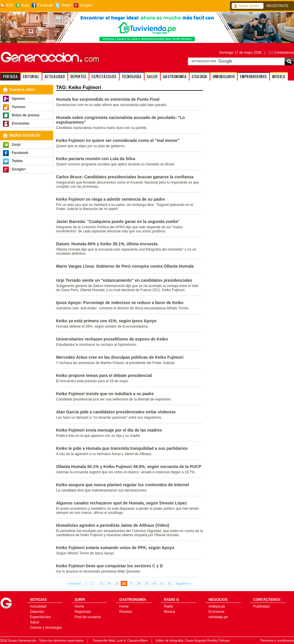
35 (117, 583)
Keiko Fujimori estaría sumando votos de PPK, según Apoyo (115, 548)
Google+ (86, 5)
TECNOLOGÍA (132, 77)
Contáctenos (284, 53)
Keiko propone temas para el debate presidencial (104, 375)
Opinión (18, 99)
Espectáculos (40, 617)
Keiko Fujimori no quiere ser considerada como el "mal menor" (118, 140)
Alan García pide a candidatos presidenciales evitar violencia (116, 412)
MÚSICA (279, 77)
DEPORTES (79, 77)
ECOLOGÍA (200, 77)
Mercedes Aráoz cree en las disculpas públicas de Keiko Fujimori (120, 357)
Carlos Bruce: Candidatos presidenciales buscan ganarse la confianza (125, 177)
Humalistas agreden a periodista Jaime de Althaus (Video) (113, 525)
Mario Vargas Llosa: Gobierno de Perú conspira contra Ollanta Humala (125, 266)
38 (139, 583)
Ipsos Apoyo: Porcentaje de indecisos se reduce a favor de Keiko (120, 303)
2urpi (25, 5)
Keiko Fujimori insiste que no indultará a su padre (105, 394)
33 (101, 583)
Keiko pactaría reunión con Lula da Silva (96, 159)
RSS (10, 5)
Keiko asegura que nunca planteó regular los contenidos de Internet (123, 485)
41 (162, 583)
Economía (216, 612)
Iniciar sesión (249, 6)
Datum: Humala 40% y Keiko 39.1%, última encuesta (107, 244)
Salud (35, 622)
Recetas (126, 612)
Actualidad (38, 606)
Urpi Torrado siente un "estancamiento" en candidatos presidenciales (124, 280)
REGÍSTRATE (278, 6)
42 (170, 583)
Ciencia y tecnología (46, 628)
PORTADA (10, 77)
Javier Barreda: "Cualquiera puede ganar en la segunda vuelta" (118, 222)
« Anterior (74, 583)
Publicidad (261, 606)
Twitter (66, 5)
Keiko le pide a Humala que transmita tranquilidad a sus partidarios (122, 448)
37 (131, 583)
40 (154, 583)
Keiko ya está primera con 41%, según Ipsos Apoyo (106, 321)
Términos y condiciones (277, 640)
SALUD (152, 77)
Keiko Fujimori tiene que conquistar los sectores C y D (109, 566)
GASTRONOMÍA (175, 77)
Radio (168, 606)
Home (79, 606)
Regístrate (83, 612)
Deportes (37, 612)
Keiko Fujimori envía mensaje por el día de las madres (109, 430)
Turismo (19, 107)
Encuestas (21, 123)
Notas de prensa (25, 115)
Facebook (45, 5)
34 (109, 583)
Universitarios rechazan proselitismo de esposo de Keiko (112, 339)
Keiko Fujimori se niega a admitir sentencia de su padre (110, 199)
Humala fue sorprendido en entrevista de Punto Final (108, 99)
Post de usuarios (88, 617)
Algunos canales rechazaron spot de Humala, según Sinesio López (121, 503)
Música (169, 612)
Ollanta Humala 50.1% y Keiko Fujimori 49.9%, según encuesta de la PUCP (129, 467)
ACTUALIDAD (55, 77)
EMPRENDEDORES (253, 77)
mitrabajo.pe (218, 617)
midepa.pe (217, 606)
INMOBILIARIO (224, 77)
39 (147, 583)
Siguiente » (184, 583)
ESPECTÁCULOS (104, 77)
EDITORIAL (31, 77)
